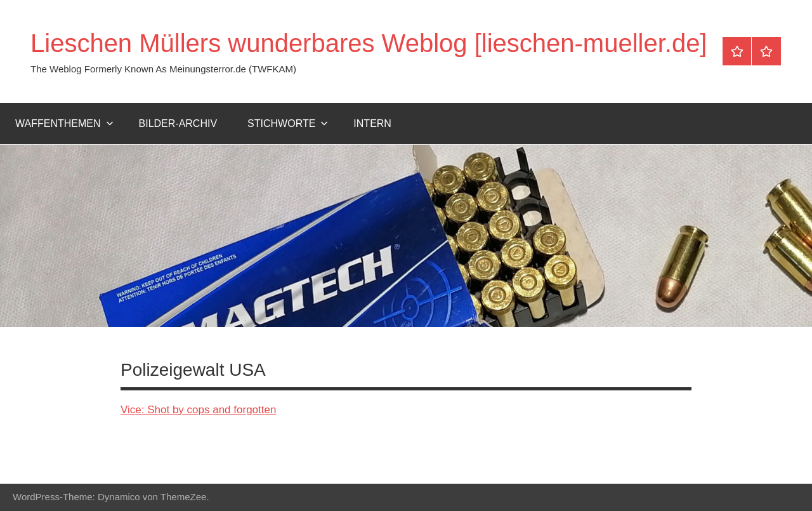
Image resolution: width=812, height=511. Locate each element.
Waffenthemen (64, 123)
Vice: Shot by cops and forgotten (198, 410)
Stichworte (288, 123)
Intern (372, 123)
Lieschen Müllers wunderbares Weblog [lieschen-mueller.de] (369, 43)
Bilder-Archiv (178, 123)
